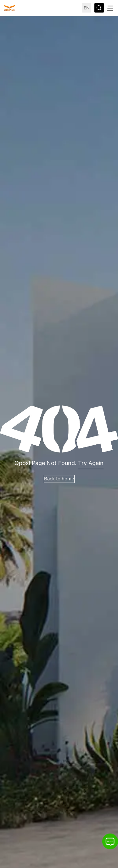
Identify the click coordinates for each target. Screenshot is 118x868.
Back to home (59, 479)
